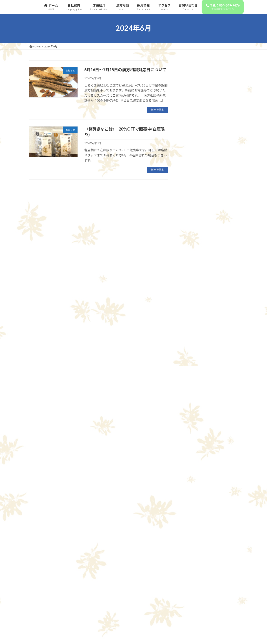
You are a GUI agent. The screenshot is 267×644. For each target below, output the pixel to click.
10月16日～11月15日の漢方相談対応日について (220, 226)
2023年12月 (191, 552)
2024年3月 (191, 534)
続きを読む (158, 110)
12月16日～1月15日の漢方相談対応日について (220, 148)
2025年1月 (191, 470)
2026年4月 (191, 361)
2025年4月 (191, 443)
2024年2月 (191, 543)
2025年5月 (191, 434)
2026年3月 (191, 370)
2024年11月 (191, 479)
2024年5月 (191, 516)
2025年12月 (191, 388)
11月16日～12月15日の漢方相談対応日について (220, 198)
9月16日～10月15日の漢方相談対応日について (220, 253)
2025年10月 (191, 406)
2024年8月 (191, 488)
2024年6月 (191, 507)
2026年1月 (191, 379)
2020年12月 (191, 561)
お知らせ (189, 336)
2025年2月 (191, 461)
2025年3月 (191, 452)
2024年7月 (191, 498)
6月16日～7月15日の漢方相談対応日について (125, 70)
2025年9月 (191, 415)
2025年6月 (191, 425)
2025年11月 (191, 397)
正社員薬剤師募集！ (218, 77)
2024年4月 (191, 525)
